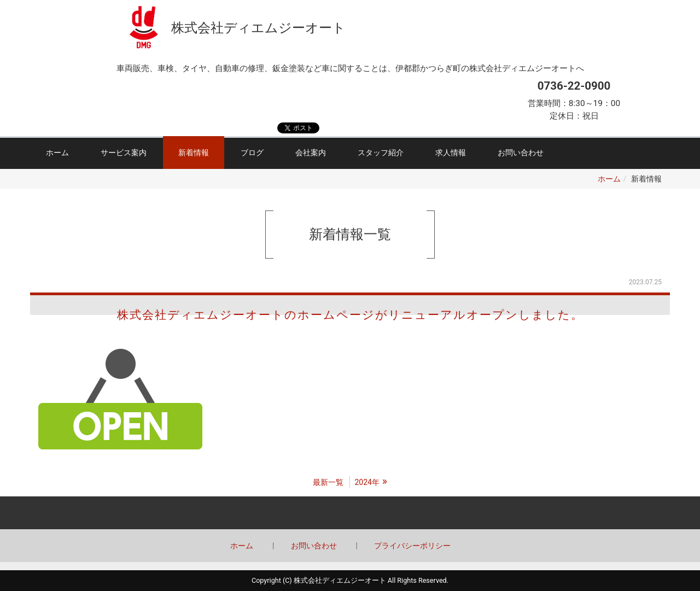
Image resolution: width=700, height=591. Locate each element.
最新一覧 (328, 482)
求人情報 (451, 153)
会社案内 (311, 153)
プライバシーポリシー (412, 546)
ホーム (57, 153)
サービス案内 (124, 153)
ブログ (252, 153)
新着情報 (194, 153)
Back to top (350, 513)
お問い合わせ (521, 153)
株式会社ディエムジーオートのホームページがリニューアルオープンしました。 (350, 315)
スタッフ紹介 (381, 153)
